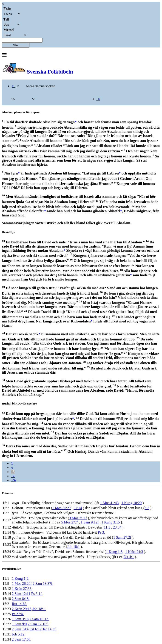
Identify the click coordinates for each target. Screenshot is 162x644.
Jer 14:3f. (49, 629)
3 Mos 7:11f (78, 518)
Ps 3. (101, 532)
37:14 (78, 508)
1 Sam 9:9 (19, 624)
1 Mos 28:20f (22, 583)
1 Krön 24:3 (134, 552)
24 (13, 480)
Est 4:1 (129, 557)
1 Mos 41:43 (109, 503)
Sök (16, 45)
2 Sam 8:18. (21, 599)
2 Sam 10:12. (39, 619)
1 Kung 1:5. (20, 578)
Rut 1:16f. (19, 604)
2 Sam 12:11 (21, 594)
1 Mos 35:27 (61, 508)
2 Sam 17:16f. (38, 624)
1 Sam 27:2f (122, 537)
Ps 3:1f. (37, 594)
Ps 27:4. (18, 614)
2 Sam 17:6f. (21, 639)
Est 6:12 (36, 629)
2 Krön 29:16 (21, 609)
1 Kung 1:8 (114, 552)
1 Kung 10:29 (131, 503)
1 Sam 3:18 (20, 619)
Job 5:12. (18, 634)
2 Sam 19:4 (20, 629)
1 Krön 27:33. (22, 589)
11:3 (107, 527)
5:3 (147, 508)
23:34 (117, 527)
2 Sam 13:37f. (43, 583)
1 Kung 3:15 (111, 522)
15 (13, 472)
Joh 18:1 (73, 547)
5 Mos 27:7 (70, 522)
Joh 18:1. (39, 609)
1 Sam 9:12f (90, 522)
